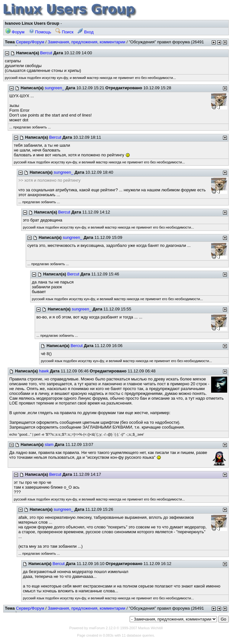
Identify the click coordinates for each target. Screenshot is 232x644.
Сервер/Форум (30, 42)
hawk (44, 371)
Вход (86, 32)
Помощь (40, 32)
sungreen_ (54, 88)
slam (49, 444)
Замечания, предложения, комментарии (87, 42)
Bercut (46, 53)
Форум (15, 32)
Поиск (64, 32)
